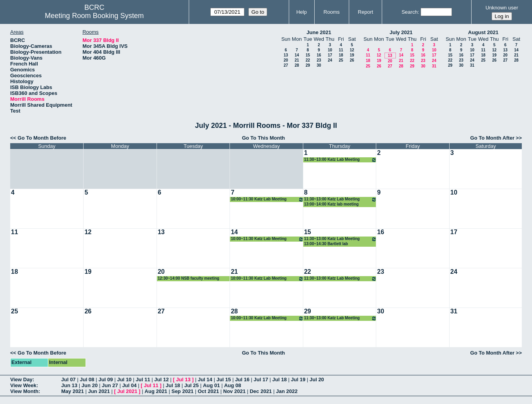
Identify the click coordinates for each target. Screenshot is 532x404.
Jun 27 (110, 385)
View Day (21, 379)
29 (308, 65)
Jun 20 (90, 385)
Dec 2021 (261, 391)
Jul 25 (192, 385)
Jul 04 (129, 385)
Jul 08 (87, 379)
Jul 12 (161, 379)
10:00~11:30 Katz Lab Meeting (267, 199)
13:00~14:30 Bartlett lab (326, 244)
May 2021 (73, 391)
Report (365, 12)
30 (319, 65)
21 (297, 60)
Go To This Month (264, 138)
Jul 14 (205, 379)
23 (319, 60)
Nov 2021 (234, 391)
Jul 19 (298, 379)
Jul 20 (317, 379)
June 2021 (319, 32)
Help (302, 12)
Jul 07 (68, 379)
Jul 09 (106, 379)
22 (308, 60)
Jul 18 (280, 379)
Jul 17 (261, 379)
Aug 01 (211, 385)
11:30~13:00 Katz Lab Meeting (340, 160)
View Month (24, 391)
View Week (23, 385)
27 (286, 65)
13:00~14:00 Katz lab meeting (331, 204)
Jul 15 (224, 379)
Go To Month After (493, 138)
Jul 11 (143, 379)
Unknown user (502, 8)
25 (341, 60)
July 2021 (401, 32)
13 (286, 55)
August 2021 (483, 32)
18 (341, 55)
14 (297, 55)
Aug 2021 (156, 391)
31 (434, 66)
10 (330, 50)
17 (330, 55)
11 (341, 50)
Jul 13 (183, 379)
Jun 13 (69, 385)
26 (352, 60)
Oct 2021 (208, 391)
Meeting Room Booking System (94, 16)
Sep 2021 (182, 391)
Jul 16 (242, 379)
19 (352, 55)
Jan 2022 (287, 391)
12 (352, 50)
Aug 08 (232, 385)
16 (319, 55)
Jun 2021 (99, 391)
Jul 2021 (127, 391)
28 (297, 65)
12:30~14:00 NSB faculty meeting (189, 278)
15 (308, 55)
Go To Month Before (42, 138)
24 (330, 60)
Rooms (332, 12)
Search (409, 12)
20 (286, 60)
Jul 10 (124, 379)
